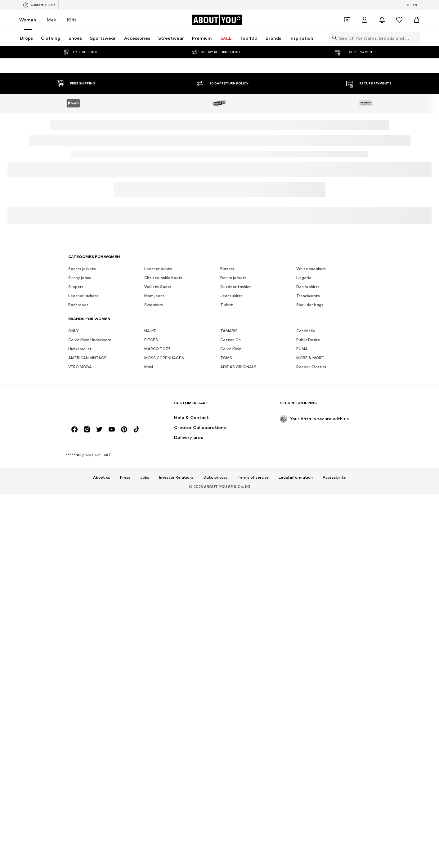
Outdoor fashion (236, 478)
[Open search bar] (333, 38)
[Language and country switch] (412, 5)
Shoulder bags (310, 496)
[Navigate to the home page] (217, 20)
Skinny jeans (80, 469)
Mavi (149, 558)
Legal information (296, 860)
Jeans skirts (231, 487)
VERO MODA (80, 558)
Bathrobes (78, 496)
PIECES (151, 531)
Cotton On (231, 531)
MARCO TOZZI (158, 540)
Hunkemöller (80, 540)
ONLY (73, 522)
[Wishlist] (399, 20)
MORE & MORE (310, 549)
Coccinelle (306, 522)
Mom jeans (154, 487)
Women (28, 20)
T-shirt (227, 496)
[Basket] (417, 20)
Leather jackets (83, 487)
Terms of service (253, 860)
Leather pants (158, 460)
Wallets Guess (158, 478)
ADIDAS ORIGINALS (238, 558)
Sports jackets (82, 460)
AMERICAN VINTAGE (87, 549)
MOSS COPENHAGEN (164, 549)
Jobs (145, 860)
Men (52, 20)
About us (102, 860)
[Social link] (74, 812)
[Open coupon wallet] (347, 20)
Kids (72, 20)
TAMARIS (229, 522)
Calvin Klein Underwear (90, 531)
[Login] (365, 20)
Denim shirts (308, 478)
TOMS (226, 549)
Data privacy (216, 860)
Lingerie (304, 469)
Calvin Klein (231, 540)
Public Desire (308, 531)
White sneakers (311, 460)
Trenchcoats (308, 487)
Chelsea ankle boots (164, 469)
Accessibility (334, 860)
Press (125, 860)
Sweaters (154, 496)
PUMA (302, 540)
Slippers (76, 478)
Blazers (227, 460)
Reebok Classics (311, 558)
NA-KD (150, 522)
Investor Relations (176, 860)
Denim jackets (233, 469)
